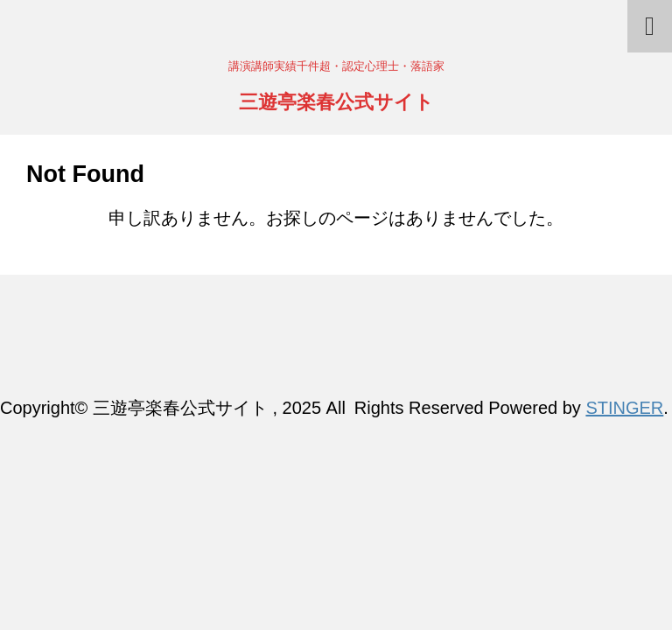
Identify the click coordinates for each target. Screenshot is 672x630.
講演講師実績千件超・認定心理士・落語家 (336, 360)
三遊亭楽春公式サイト (336, 104)
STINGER (624, 408)
